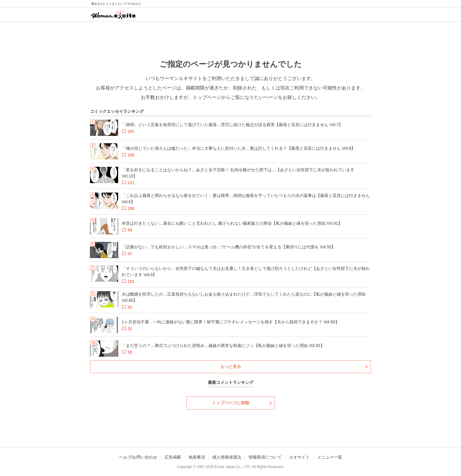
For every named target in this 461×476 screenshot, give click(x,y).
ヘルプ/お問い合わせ (138, 457)
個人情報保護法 (227, 457)
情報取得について (265, 457)
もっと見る (231, 366)
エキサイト (299, 457)
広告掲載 (173, 457)
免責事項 (197, 457)
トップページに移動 (231, 403)
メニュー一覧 (330, 457)
